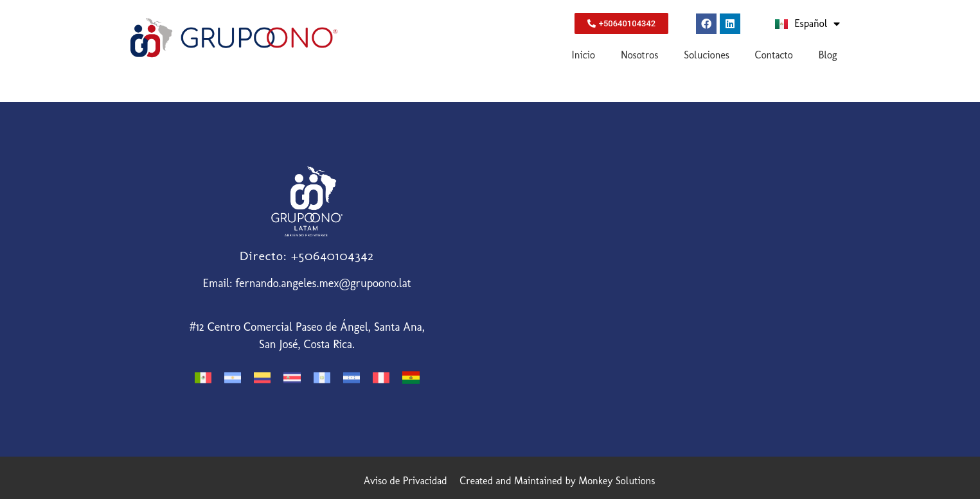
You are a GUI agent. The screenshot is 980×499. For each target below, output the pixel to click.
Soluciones (706, 55)
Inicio (584, 55)
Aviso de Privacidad (405, 481)
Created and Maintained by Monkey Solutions (558, 481)
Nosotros (639, 55)
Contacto (774, 55)
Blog (828, 55)
